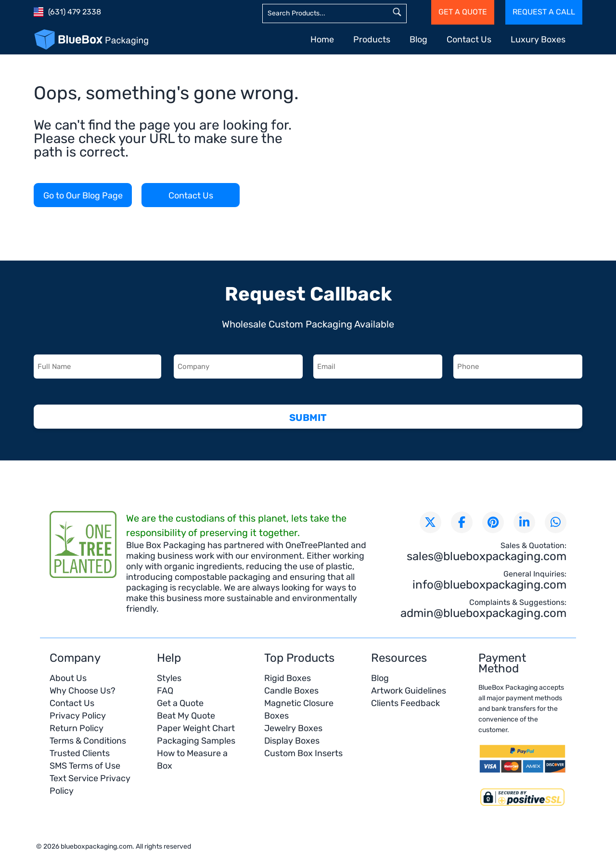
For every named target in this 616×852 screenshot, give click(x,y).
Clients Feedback (405, 703)
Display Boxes (292, 741)
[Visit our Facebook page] (462, 522)
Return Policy (77, 728)
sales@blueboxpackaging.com (487, 556)
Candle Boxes (291, 691)
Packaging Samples (196, 741)
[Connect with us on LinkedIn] (524, 522)
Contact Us (469, 39)
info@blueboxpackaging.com (489, 585)
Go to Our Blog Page (83, 196)
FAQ (165, 691)
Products (372, 39)
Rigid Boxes (288, 678)
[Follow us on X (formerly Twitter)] (430, 522)
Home (322, 39)
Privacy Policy (78, 716)
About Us (68, 678)
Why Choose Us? (83, 691)
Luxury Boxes (538, 39)
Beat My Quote (186, 716)
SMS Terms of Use (85, 766)
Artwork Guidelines (409, 691)
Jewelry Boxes (293, 728)
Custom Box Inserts (303, 753)
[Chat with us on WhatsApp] (556, 522)
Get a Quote (180, 703)
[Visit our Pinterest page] (493, 522)
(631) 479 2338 (75, 12)
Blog (418, 39)
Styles (169, 678)
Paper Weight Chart (196, 728)
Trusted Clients (80, 753)
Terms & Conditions (88, 741)
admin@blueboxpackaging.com (483, 613)
